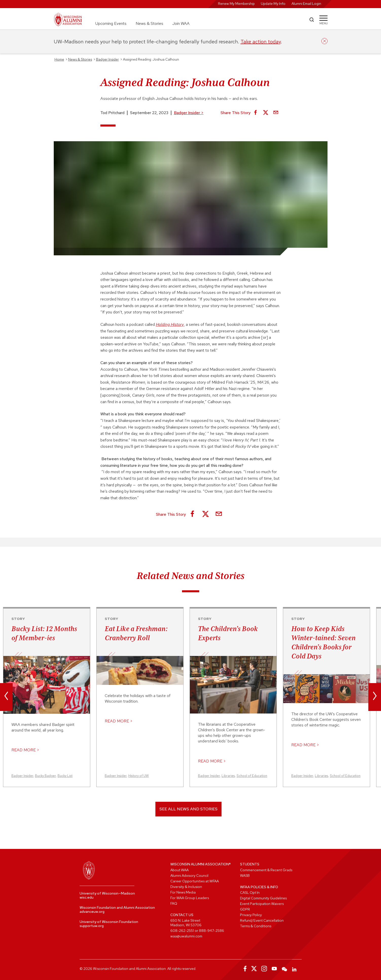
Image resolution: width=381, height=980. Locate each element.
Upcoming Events (111, 23)
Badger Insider (189, 113)
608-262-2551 (182, 931)
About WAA (179, 870)
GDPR (245, 909)
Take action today (261, 42)
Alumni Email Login (306, 4)
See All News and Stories (188, 809)
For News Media (183, 892)
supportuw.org (92, 926)
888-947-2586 (212, 931)
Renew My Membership (236, 4)
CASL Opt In (250, 893)
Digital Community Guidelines (263, 898)
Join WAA (181, 23)
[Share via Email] (276, 113)
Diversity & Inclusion (186, 887)
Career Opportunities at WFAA (195, 881)
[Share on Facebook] (256, 113)
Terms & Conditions (256, 926)
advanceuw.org (92, 912)
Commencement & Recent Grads (266, 870)
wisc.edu (87, 897)
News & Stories (149, 23)
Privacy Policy (251, 915)
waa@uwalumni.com (186, 936)
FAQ (174, 903)
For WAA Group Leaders (190, 898)
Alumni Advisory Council (189, 876)
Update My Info (273, 4)
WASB (245, 876)
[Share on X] (266, 113)
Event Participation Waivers (262, 904)
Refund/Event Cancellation (262, 920)
